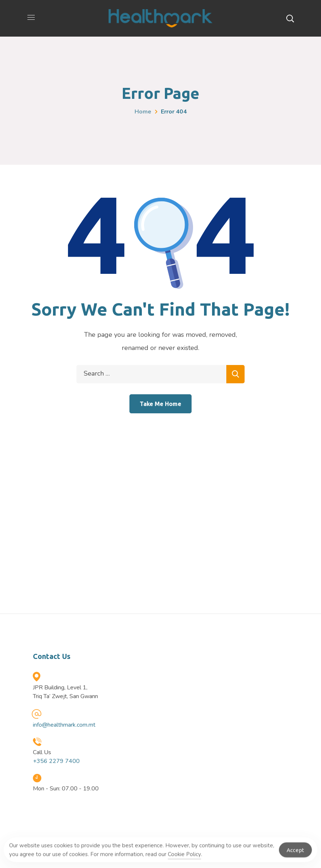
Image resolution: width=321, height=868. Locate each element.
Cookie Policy (184, 857)
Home (143, 112)
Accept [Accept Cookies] (295, 853)
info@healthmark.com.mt (64, 725)
